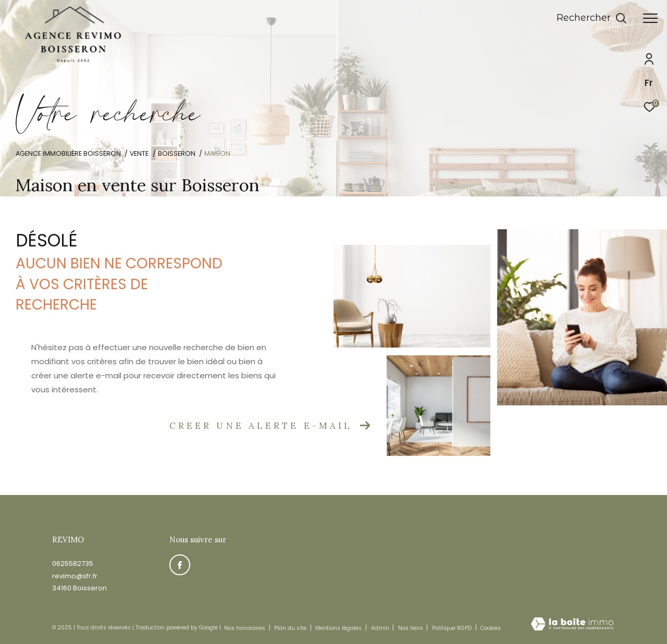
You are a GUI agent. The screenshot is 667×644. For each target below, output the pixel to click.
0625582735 (73, 563)
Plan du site (291, 628)
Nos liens (411, 628)
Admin (381, 628)
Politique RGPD (452, 628)
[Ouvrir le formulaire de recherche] (592, 18)
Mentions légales (339, 628)
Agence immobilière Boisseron (68, 153)
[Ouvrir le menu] (650, 18)
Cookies (491, 628)
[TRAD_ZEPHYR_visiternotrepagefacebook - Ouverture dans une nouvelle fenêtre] (180, 565)
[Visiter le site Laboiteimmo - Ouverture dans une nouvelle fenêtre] (572, 625)
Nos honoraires (245, 628)
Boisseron (177, 153)
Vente (139, 153)
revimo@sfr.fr (75, 576)
